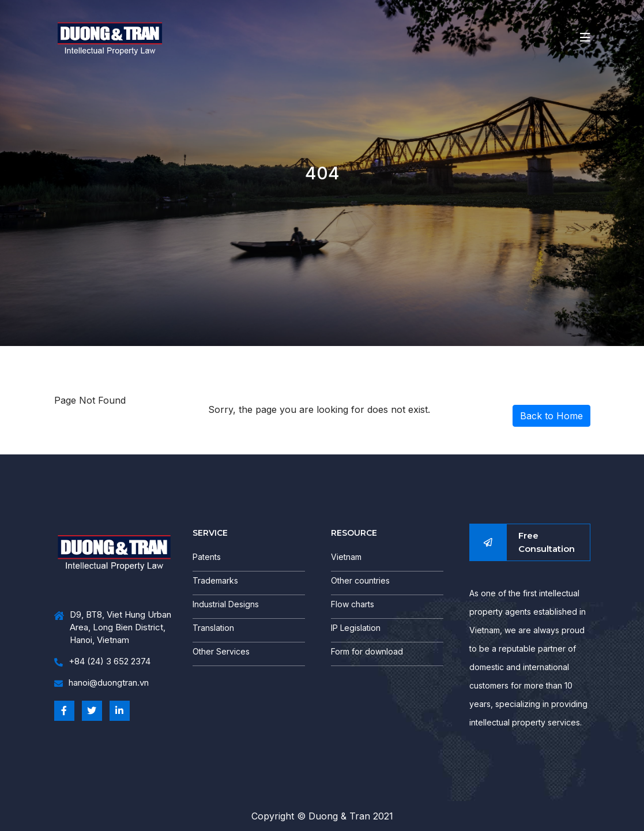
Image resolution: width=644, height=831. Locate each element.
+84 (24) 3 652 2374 (102, 662)
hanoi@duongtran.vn (101, 683)
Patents (207, 557)
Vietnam (346, 557)
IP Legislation (356, 628)
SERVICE (210, 533)
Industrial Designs (226, 604)
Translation (213, 628)
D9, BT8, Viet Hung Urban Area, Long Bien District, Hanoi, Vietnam (113, 628)
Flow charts (353, 604)
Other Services (221, 651)
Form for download (367, 651)
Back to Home (551, 416)
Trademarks (215, 580)
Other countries (360, 580)
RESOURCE (354, 533)
